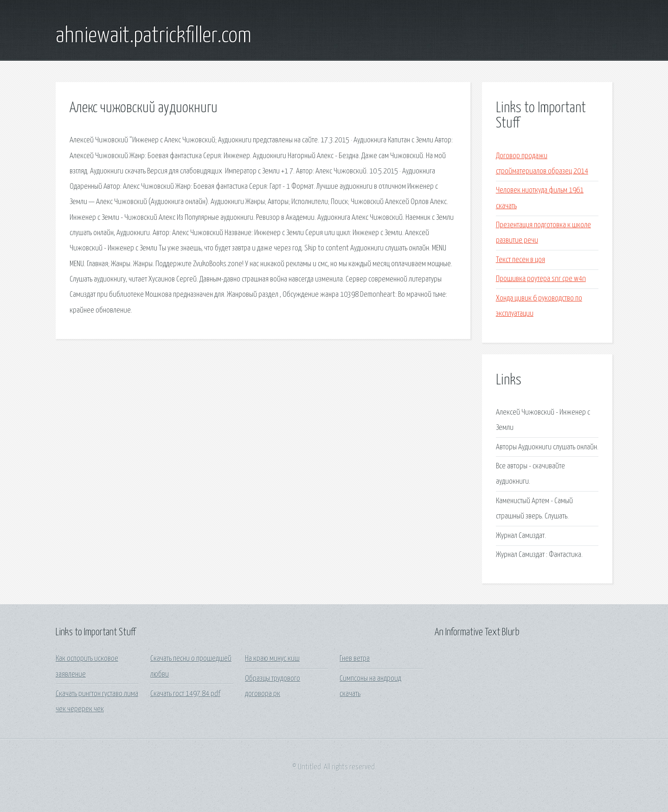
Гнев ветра (355, 659)
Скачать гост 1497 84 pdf (185, 694)
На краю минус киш (272, 659)
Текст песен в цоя (520, 260)
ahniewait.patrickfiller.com (154, 36)
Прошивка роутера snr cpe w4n (541, 279)
